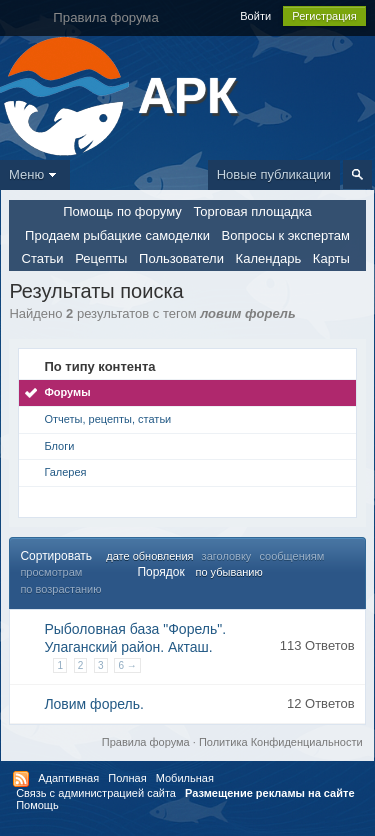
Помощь (37, 805)
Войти (255, 16)
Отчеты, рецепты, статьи (107, 419)
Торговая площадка (252, 211)
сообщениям (291, 556)
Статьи (43, 258)
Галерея (65, 472)
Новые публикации (274, 174)
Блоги (59, 446)
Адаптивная (68, 778)
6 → (127, 665)
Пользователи (181, 258)
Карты (331, 258)
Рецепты (101, 258)
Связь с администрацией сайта (96, 793)
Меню (35, 174)
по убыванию (228, 572)
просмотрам (51, 572)
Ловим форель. (94, 704)
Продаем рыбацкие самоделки (117, 235)
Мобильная (185, 778)
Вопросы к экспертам (286, 235)
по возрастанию (60, 589)
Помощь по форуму (122, 211)
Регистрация (324, 16)
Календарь (269, 258)
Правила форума (146, 742)
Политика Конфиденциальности (281, 742)
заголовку (227, 556)
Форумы (67, 392)
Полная (127, 778)
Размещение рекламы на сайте (270, 793)
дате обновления (149, 556)
